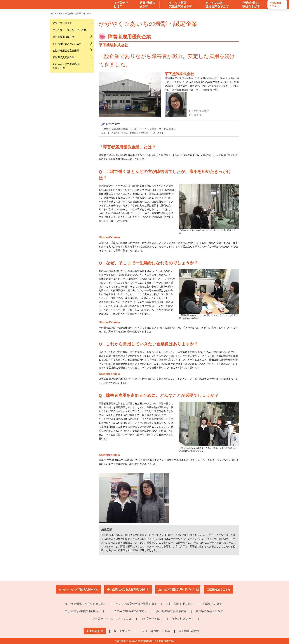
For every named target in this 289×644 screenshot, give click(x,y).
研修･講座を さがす (148, 5)
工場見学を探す (212, 604)
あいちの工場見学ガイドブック (177, 589)
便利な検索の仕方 (183, 619)
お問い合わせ (95, 631)
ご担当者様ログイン (275, 5)
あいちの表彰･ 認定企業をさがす (217, 5)
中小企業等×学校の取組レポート (85, 611)
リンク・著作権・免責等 (155, 631)
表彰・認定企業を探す (180, 604)
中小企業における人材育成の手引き (128, 589)
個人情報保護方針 (190, 631)
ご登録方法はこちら (218, 589)
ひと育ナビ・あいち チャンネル (112, 619)
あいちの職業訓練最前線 (171, 611)
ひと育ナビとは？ (152, 619)
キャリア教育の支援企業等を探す (136, 604)
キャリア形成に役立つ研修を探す (86, 604)
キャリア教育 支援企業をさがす (181, 5)
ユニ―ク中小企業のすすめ (131, 611)
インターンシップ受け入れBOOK (78, 589)
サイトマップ (122, 631)
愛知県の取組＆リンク (209, 611)
